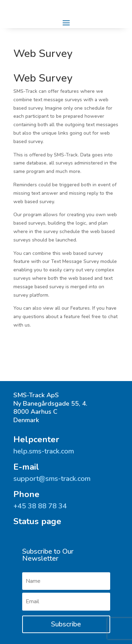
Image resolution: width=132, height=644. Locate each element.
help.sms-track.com (44, 451)
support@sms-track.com (52, 479)
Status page (37, 521)
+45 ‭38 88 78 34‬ (40, 506)
